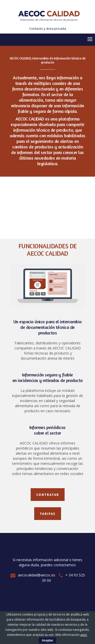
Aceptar (48, 640)
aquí (84, 635)
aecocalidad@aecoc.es (33, 575)
